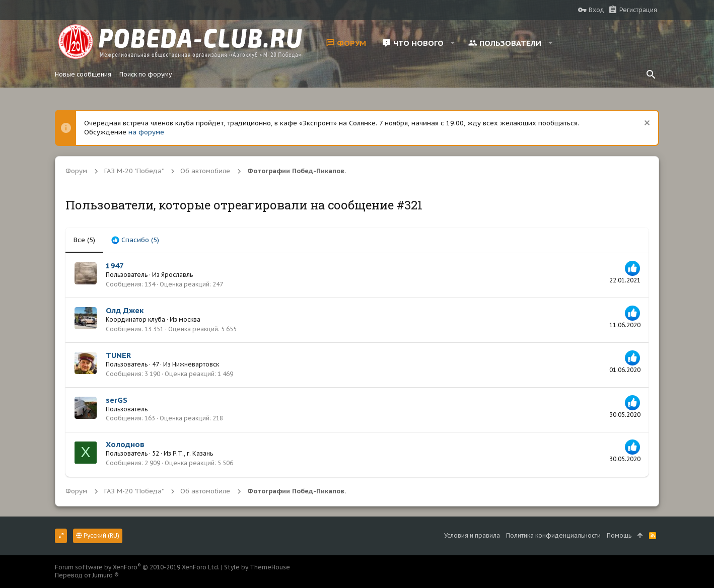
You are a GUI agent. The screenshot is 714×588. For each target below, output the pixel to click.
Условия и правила (472, 535)
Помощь (619, 535)
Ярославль (177, 275)
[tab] (135, 240)
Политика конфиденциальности (553, 535)
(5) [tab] (84, 240)
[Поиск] (651, 75)
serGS (117, 400)
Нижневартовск (196, 364)
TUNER (118, 355)
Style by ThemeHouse (257, 567)
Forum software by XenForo (137, 567)
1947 (115, 266)
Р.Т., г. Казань (193, 453)
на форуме (146, 132)
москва (190, 319)
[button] (453, 43)
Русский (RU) (98, 535)
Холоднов (125, 444)
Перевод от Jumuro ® (87, 575)
